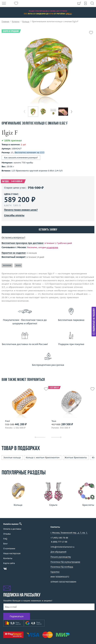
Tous (54, 421)
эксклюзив (7, 265)
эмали (18, 265)
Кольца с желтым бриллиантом (43, 458)
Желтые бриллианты (76, 458)
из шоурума (52, 247)
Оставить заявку (48, 230)
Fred (7, 421)
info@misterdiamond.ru (62, 547)
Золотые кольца (12, 458)
